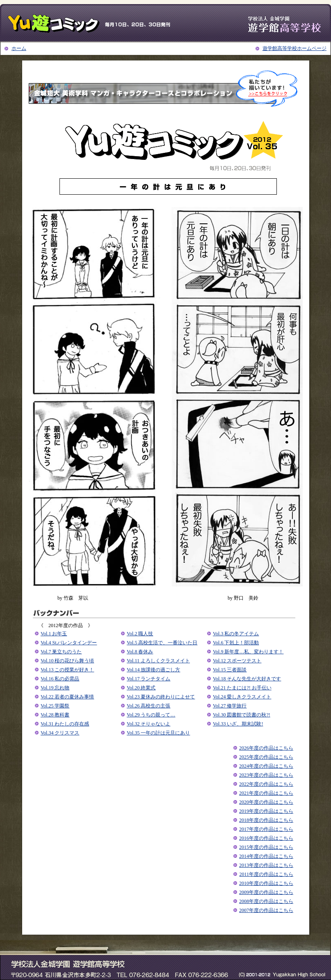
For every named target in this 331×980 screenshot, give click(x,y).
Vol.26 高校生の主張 (148, 706)
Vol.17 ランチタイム (148, 679)
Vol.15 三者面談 (230, 670)
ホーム (19, 48)
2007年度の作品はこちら (266, 910)
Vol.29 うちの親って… (151, 715)
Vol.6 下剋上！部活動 (236, 643)
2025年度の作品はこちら (266, 757)
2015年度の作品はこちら (266, 847)
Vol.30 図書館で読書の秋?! (242, 715)
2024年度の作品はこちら (266, 766)
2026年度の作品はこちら (266, 748)
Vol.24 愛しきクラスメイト (242, 697)
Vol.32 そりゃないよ (148, 724)
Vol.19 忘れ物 (55, 688)
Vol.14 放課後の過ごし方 (153, 670)
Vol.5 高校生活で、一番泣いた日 (162, 643)
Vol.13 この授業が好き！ (67, 670)
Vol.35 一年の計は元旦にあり (158, 733)
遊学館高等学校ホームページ (294, 48)
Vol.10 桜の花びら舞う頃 (67, 661)
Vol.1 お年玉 (54, 634)
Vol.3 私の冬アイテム (236, 634)
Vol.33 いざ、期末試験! (238, 724)
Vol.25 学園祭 (55, 706)
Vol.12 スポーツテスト (237, 661)
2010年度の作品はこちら (266, 883)
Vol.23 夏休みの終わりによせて (161, 697)
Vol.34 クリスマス (60, 733)
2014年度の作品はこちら (266, 856)
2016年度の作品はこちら (266, 838)
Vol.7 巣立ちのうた (61, 652)
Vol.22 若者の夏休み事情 (67, 697)
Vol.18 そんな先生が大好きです (247, 679)
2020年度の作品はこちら (266, 802)
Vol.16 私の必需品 (60, 679)
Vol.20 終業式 (141, 688)
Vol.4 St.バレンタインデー (69, 643)
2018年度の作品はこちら (266, 820)
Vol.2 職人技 (140, 634)
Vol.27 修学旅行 (230, 706)
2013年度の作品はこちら (266, 865)
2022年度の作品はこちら (266, 784)
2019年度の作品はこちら (266, 811)
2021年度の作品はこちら (266, 793)
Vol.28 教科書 (55, 715)
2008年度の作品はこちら (266, 901)
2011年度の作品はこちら (266, 874)
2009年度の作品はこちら (266, 892)
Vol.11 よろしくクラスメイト (158, 661)
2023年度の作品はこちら (266, 775)
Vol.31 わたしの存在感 (65, 724)
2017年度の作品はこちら (266, 829)
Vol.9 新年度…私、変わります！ (248, 652)
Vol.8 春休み (140, 652)
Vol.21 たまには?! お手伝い (242, 688)
